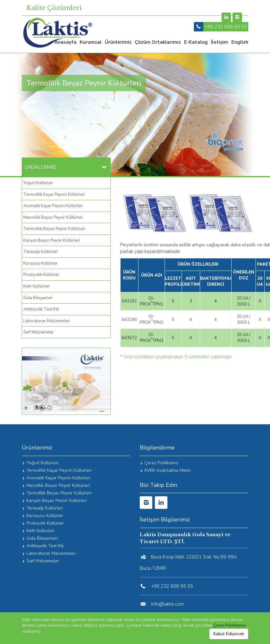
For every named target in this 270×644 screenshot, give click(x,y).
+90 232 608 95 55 (226, 27)
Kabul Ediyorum (229, 634)
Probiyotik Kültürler (41, 275)
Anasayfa (65, 42)
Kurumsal (91, 42)
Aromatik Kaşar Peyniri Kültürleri (53, 206)
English (240, 42)
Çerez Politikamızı (230, 625)
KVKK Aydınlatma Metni (167, 470)
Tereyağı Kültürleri (41, 252)
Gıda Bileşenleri (38, 298)
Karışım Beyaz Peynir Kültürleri (52, 240)
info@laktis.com (168, 604)
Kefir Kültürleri (37, 286)
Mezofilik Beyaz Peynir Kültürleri (53, 217)
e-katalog (196, 42)
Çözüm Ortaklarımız (158, 42)
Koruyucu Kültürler (40, 263)
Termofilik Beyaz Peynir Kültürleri (54, 229)
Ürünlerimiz (118, 42)
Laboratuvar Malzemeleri (47, 321)
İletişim (219, 42)
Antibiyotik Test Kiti (41, 309)
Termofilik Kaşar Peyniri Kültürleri (54, 195)
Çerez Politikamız (161, 463)
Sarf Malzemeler (39, 332)
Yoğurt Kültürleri (38, 183)
